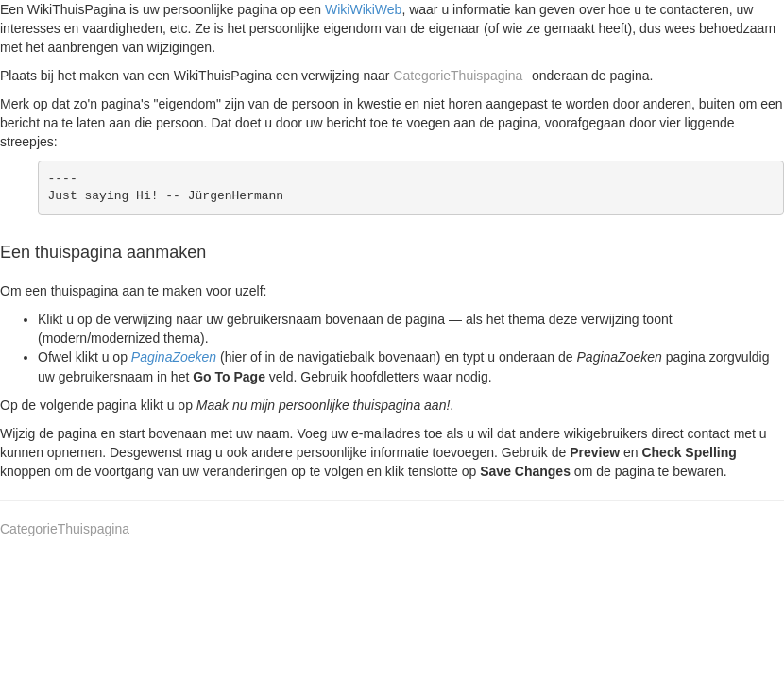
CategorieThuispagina (458, 76)
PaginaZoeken (174, 357)
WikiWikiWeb (363, 9)
